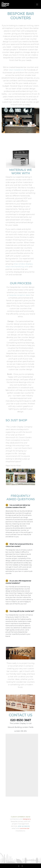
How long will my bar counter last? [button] (20, 611)
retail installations (16, 70)
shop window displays (23, 264)
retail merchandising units (17, 267)
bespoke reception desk (20, 295)
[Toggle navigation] (37, 4)
